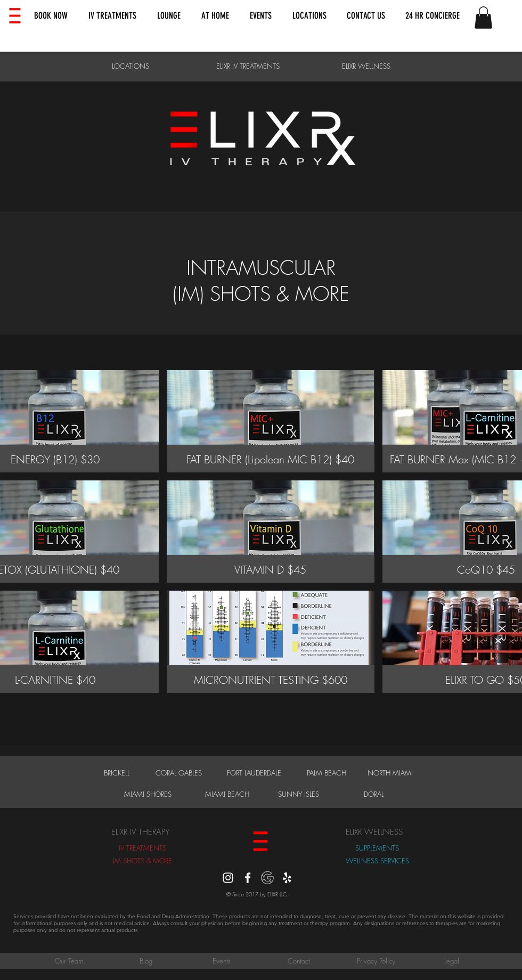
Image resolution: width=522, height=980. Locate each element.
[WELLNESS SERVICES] (377, 861)
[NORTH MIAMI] (390, 773)
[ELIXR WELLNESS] (366, 66)
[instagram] (228, 878)
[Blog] (146, 961)
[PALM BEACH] (327, 773)
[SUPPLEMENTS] (377, 848)
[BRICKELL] (117, 773)
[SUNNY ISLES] (298, 794)
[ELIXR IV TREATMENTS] (248, 66)
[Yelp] (287, 878)
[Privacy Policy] (376, 961)
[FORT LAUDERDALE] (254, 773)
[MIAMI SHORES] (148, 794)
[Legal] (452, 961)
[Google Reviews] (267, 878)
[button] (51, 16)
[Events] (222, 961)
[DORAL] (374, 794)
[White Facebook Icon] (248, 878)
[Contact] (299, 961)
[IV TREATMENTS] (142, 848)
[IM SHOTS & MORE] (142, 861)
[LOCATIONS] (130, 66)
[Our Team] (69, 961)
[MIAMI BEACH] (227, 794)
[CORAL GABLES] (178, 773)
